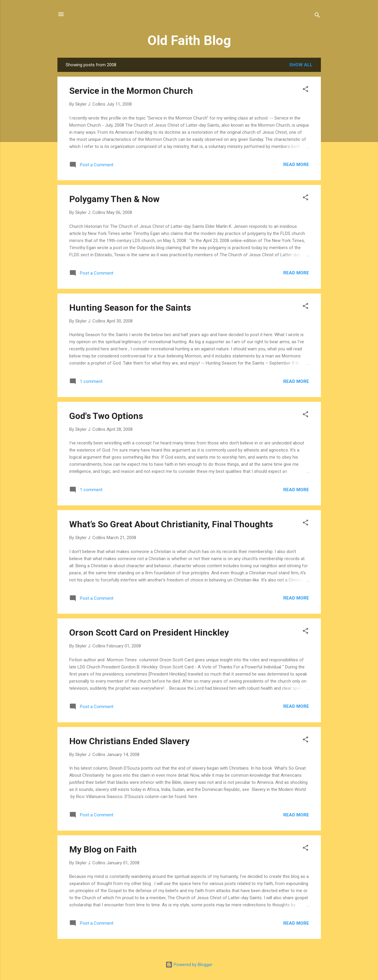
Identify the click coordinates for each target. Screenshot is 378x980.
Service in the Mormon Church (131, 91)
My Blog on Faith (103, 849)
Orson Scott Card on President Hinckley (149, 632)
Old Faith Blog (189, 40)
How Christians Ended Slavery (129, 741)
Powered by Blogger (189, 965)
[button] (305, 90)
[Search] (317, 16)
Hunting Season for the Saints (130, 308)
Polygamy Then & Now (114, 199)
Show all (301, 65)
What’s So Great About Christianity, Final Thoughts (171, 524)
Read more (296, 165)
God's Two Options (106, 416)
